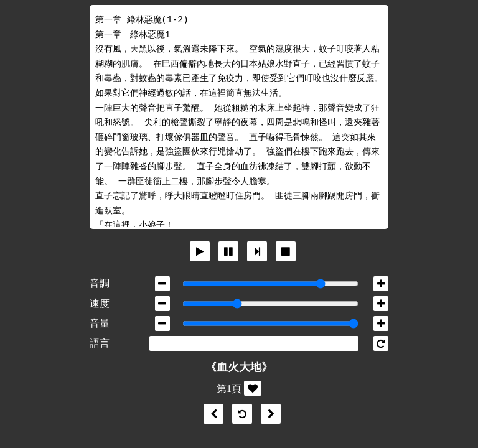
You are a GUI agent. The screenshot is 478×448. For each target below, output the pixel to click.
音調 (100, 283)
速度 (100, 303)
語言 (100, 343)
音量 (100, 323)
